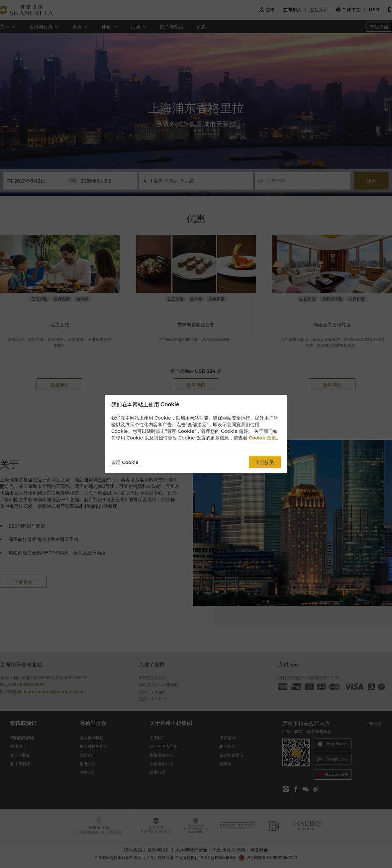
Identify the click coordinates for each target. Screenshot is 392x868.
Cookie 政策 (262, 438)
